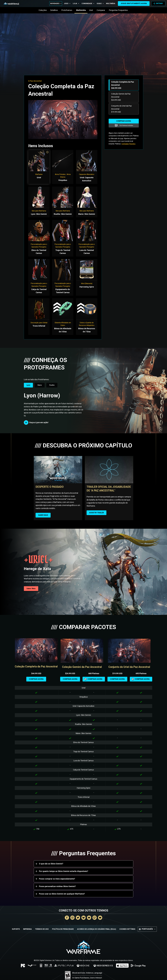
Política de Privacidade (63, 929)
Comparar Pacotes (128, 144)
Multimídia (111, 4)
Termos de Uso (42, 929)
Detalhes (54, 10)
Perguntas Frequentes (119, 10)
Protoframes (67, 10)
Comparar (101, 10)
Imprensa (27, 929)
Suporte (16, 929)
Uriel (91, 10)
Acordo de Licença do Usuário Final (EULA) (97, 929)
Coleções (43, 10)
